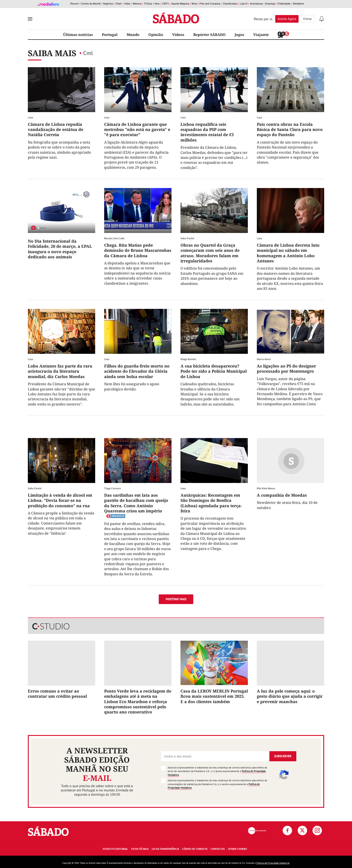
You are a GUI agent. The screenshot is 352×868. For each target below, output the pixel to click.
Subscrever (283, 756)
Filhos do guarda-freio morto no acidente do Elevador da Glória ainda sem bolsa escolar (137, 371)
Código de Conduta (195, 849)
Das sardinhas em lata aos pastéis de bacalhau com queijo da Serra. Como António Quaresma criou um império (136, 503)
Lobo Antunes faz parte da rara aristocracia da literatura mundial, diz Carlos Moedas (60, 371)
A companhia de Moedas (282, 495)
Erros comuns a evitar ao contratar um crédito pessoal (57, 694)
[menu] (30, 19)
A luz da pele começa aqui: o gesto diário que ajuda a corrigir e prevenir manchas (290, 696)
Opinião (156, 35)
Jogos (239, 35)
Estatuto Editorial (115, 849)
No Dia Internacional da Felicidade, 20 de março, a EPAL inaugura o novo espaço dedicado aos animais (60, 249)
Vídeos (178, 35)
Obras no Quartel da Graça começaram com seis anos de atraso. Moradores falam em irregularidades (210, 253)
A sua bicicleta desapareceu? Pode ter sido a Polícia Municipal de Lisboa (214, 371)
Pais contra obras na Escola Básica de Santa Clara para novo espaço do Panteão (290, 130)
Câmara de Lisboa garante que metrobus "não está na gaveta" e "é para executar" (137, 130)
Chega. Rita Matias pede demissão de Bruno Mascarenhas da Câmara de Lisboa (138, 250)
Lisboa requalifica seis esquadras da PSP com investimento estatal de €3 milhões (207, 132)
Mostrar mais (176, 599)
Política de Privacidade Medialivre (273, 863)
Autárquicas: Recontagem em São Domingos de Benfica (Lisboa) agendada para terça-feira (211, 503)
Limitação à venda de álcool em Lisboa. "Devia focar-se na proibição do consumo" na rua (60, 500)
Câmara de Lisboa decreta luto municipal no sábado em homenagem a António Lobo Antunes (288, 253)
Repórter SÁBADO (209, 35)
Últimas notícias (78, 35)
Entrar (308, 19)
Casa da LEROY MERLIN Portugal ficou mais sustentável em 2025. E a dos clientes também (214, 696)
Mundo (133, 35)
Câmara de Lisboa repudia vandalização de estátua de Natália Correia (56, 130)
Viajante (261, 35)
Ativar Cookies (238, 849)
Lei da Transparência (165, 849)
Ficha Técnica (140, 849)
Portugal (110, 35)
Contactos (218, 849)
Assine (287, 19)
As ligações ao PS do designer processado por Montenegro (286, 369)
